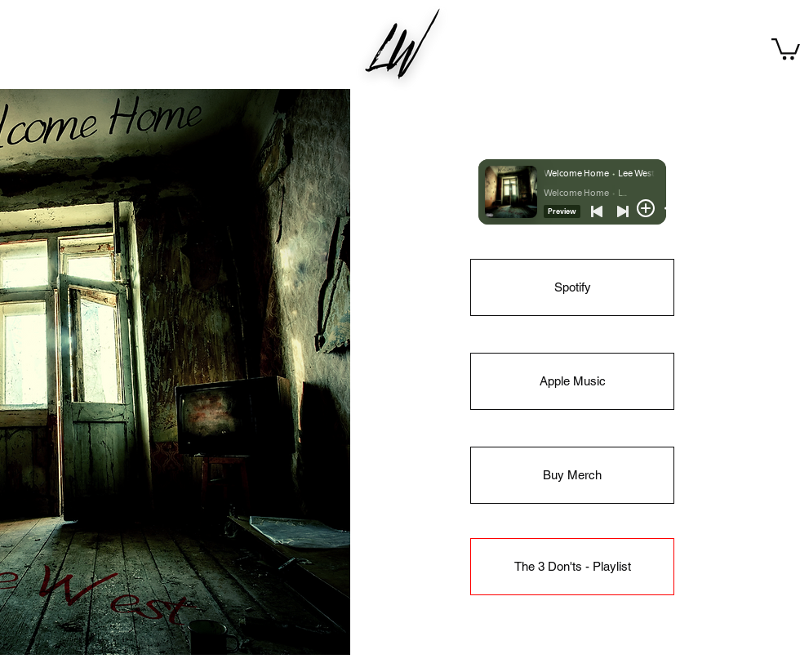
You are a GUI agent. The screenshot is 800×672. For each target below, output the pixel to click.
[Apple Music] (572, 381)
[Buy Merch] (572, 475)
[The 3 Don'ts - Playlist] (572, 567)
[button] (786, 48)
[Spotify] (572, 287)
